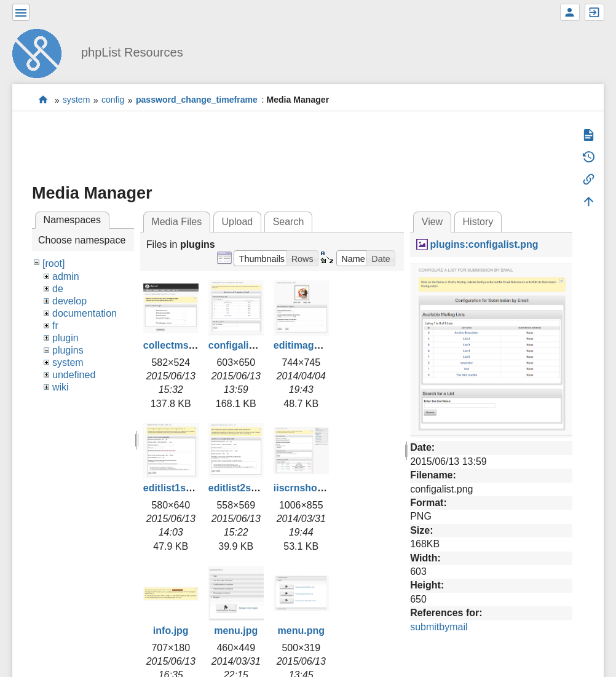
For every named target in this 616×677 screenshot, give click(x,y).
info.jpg (171, 631)
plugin (65, 338)
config (113, 100)
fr (55, 326)
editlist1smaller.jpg (188, 488)
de (58, 289)
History (478, 222)
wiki (61, 387)
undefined (74, 375)
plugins (68, 350)
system (77, 100)
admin (66, 276)
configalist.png (243, 345)
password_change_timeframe (197, 100)
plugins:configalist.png (484, 244)
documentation (85, 313)
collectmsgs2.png (185, 345)
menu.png (301, 631)
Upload (238, 222)
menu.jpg (236, 631)
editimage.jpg (305, 345)
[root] (53, 263)
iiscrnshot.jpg (306, 488)
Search (289, 222)
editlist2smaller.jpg (253, 488)
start (43, 100)
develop (69, 301)
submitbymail (439, 627)
